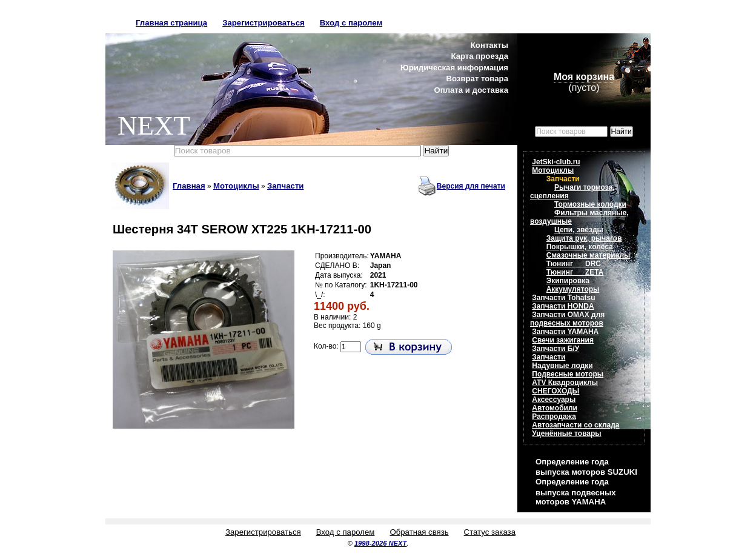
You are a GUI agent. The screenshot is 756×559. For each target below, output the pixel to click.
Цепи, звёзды (579, 230)
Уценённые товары (566, 433)
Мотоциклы (236, 186)
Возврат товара (477, 79)
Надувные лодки (562, 366)
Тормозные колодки (590, 204)
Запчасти (285, 186)
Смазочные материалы (589, 255)
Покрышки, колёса (580, 247)
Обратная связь (419, 532)
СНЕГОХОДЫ (555, 391)
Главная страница (171, 23)
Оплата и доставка (471, 90)
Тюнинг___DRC (574, 264)
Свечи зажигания (563, 340)
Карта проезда (479, 56)
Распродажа (554, 417)
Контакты (489, 45)
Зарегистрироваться (264, 23)
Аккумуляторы (573, 289)
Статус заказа (490, 532)
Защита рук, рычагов (584, 238)
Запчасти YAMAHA (565, 332)
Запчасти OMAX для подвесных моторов (567, 319)
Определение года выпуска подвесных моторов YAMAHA (575, 491)
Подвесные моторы (568, 374)
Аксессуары (554, 400)
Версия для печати (471, 186)
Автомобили (555, 408)
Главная (189, 186)
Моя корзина (584, 77)
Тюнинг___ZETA (575, 272)
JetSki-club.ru (556, 162)
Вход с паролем (351, 23)
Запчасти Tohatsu (563, 298)
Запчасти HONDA (563, 306)
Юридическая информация (454, 68)
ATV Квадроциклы (565, 383)
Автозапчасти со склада (575, 425)
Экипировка (568, 281)
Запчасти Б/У (555, 349)
